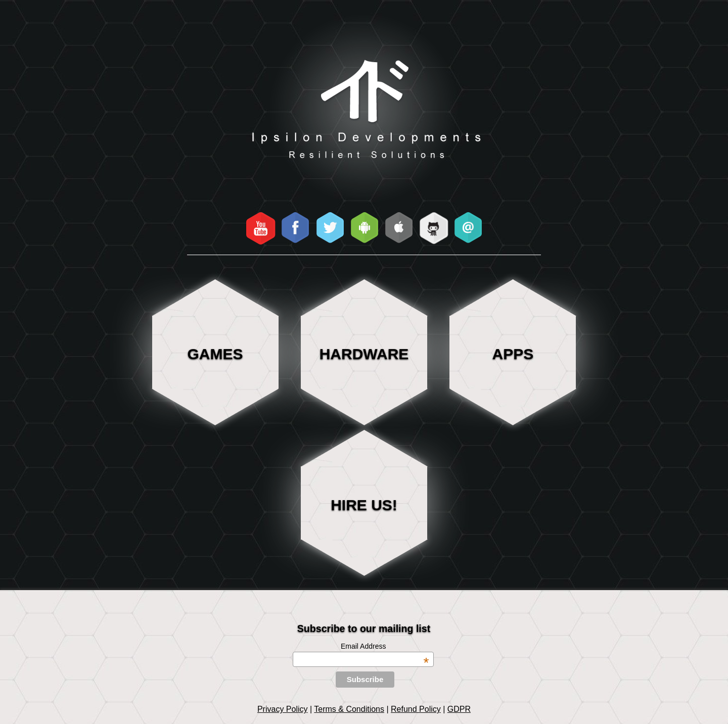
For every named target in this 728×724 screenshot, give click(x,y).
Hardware (364, 354)
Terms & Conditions (349, 709)
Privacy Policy (283, 709)
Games (215, 354)
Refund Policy (416, 709)
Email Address (385, 646)
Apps (513, 354)
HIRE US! (364, 505)
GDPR (459, 709)
